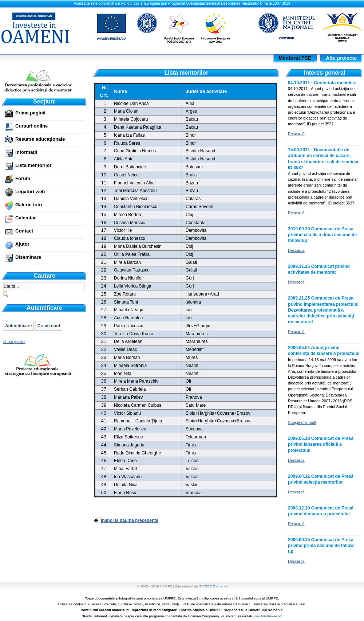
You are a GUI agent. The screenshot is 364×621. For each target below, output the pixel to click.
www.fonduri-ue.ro (267, 616)
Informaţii (26, 152)
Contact (24, 231)
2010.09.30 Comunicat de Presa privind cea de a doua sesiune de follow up (322, 235)
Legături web (30, 192)
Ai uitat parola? (14, 342)
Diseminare (28, 257)
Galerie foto (29, 205)
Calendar (25, 218)
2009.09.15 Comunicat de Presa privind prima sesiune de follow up (321, 546)
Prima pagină (30, 113)
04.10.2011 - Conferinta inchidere (322, 83)
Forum (23, 178)
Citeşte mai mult (302, 422)
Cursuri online (31, 126)
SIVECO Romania (213, 586)
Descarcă (296, 134)
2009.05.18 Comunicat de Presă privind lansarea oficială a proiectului (321, 444)
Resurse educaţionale (40, 139)
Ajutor (22, 244)
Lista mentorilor (33, 165)
